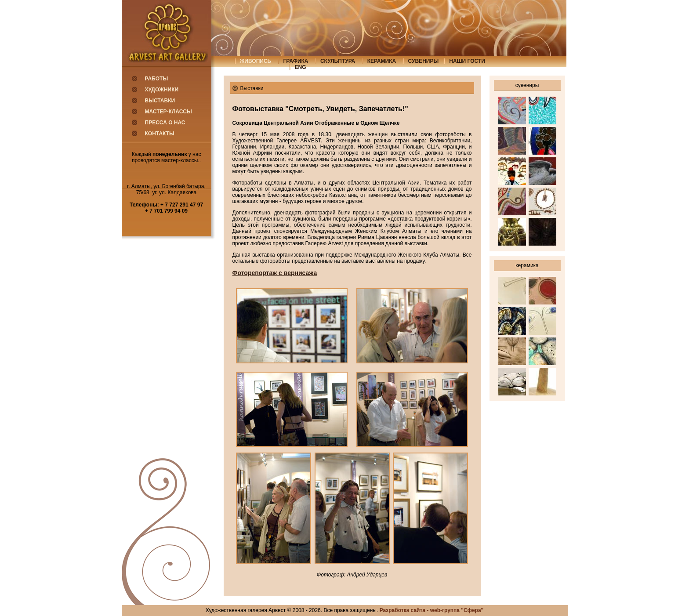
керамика (382, 61)
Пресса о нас (165, 123)
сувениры (424, 61)
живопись (256, 61)
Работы (157, 79)
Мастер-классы (169, 112)
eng (301, 67)
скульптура (338, 61)
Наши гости (467, 61)
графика (296, 61)
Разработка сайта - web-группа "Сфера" (432, 610)
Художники (162, 90)
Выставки (160, 101)
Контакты (160, 134)
